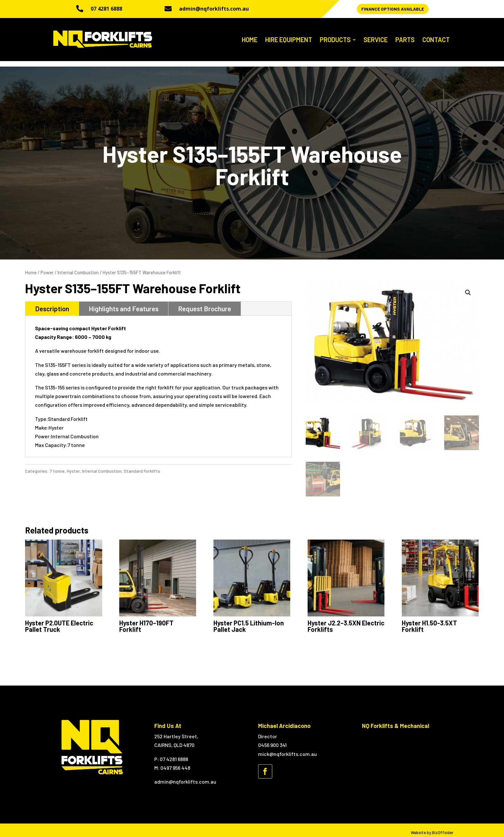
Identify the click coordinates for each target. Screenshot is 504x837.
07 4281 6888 (106, 9)
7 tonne (57, 465)
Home (31, 267)
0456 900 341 (272, 740)
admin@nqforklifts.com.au (214, 9)
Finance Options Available (393, 9)
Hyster (73, 465)
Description (52, 303)
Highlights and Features (124, 303)
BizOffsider (443, 827)
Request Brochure (205, 303)
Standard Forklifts (142, 465)
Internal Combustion (78, 267)
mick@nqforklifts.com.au (288, 748)
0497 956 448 (175, 763)
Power (47, 267)
